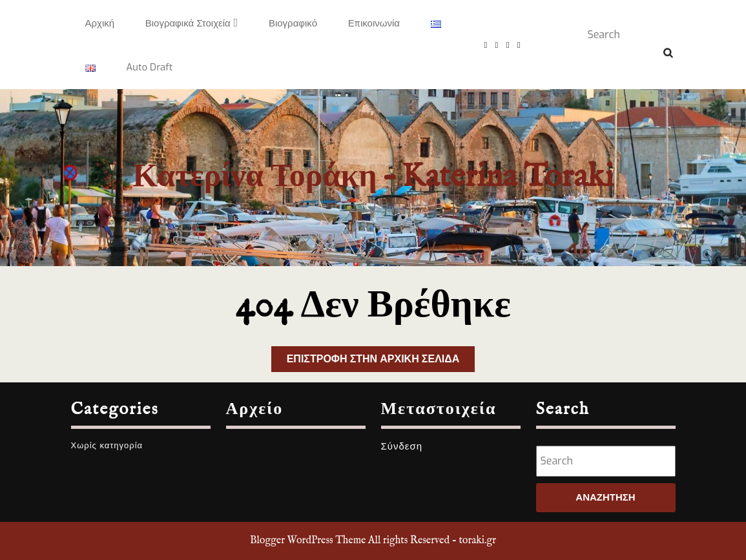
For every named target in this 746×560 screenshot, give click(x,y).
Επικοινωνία (374, 23)
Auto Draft (149, 67)
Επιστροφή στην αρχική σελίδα (381, 361)
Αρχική (100, 23)
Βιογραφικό (293, 23)
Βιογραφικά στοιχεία (188, 23)
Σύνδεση (402, 446)
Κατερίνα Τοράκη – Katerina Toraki (373, 177)
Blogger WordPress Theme (308, 541)
